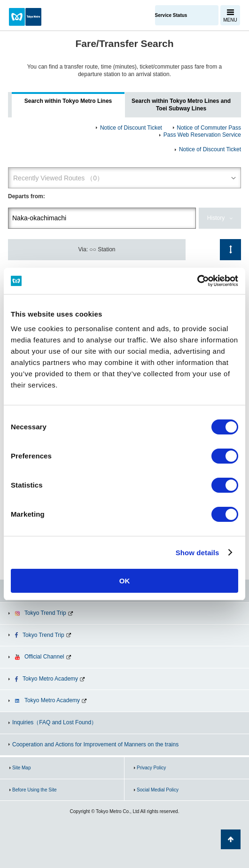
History (216, 218)
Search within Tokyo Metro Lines (68, 101)
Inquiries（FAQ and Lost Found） (54, 722)
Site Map (21, 768)
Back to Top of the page (231, 839)
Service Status (171, 15)
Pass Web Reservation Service (202, 135)
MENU (230, 20)
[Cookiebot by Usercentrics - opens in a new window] (197, 281)
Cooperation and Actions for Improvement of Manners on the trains (95, 744)
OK (125, 581)
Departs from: (27, 196)
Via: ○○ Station (97, 249)
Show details (198, 553)
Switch (230, 250)
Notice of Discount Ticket (131, 128)
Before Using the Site (35, 790)
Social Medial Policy (158, 790)
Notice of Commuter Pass (209, 128)
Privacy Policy (151, 768)
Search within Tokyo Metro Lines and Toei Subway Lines (181, 105)
